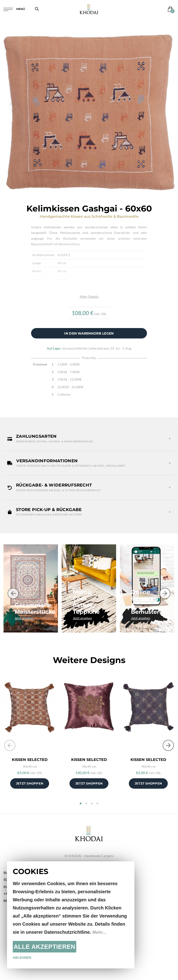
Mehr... (100, 932)
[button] (89, 439)
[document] (71, 915)
